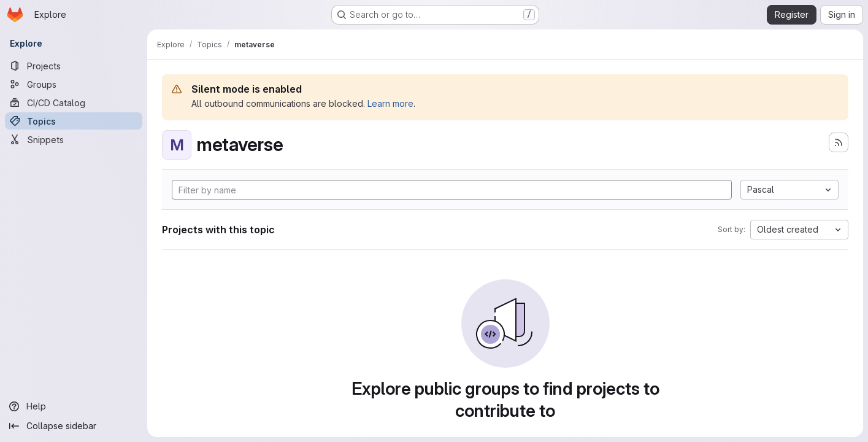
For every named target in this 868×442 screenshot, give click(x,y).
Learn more (390, 103)
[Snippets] (74, 139)
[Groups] (74, 84)
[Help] (74, 406)
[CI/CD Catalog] (74, 103)
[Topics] (74, 121)
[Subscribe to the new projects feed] (839, 142)
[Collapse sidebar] (74, 426)
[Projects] (74, 66)
